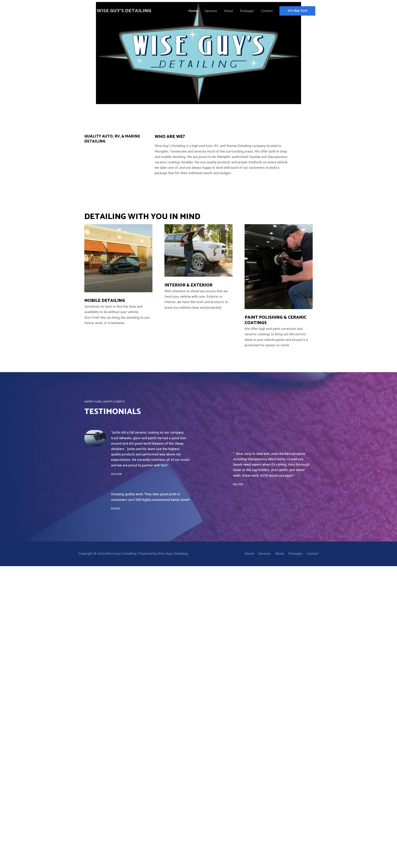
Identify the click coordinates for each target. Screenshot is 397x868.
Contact (267, 11)
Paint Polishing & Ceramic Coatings (276, 320)
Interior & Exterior (188, 285)
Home (193, 11)
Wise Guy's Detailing (125, 11)
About (228, 11)
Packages (247, 11)
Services (211, 11)
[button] (297, 11)
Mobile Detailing (105, 301)
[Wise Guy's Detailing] (86, 11)
